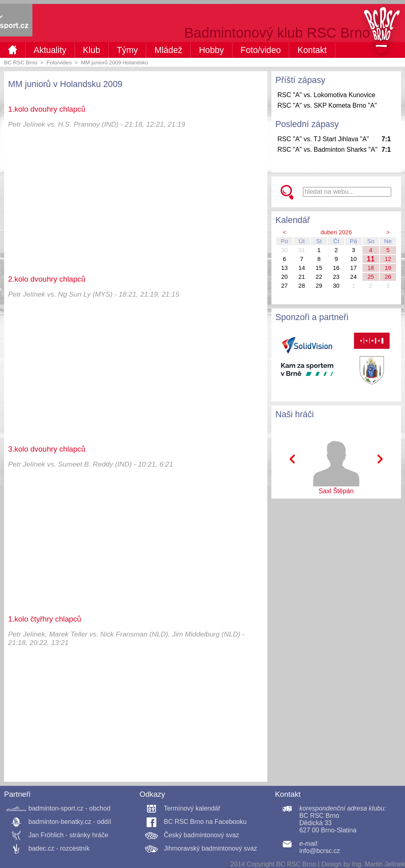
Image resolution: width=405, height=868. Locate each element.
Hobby (211, 50)
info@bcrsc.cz (320, 851)
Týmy (127, 50)
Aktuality (50, 50)
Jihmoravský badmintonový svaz (210, 848)
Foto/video (261, 50)
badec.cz (41, 848)
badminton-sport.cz (56, 808)
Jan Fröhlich (46, 835)
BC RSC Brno (21, 63)
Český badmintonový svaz (201, 835)
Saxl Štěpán (336, 491)
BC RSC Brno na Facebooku (205, 822)
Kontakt (312, 50)
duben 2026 (336, 232)
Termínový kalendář (192, 808)
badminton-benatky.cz (60, 822)
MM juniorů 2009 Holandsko (115, 63)
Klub (92, 50)
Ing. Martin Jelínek (378, 864)
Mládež (168, 50)
